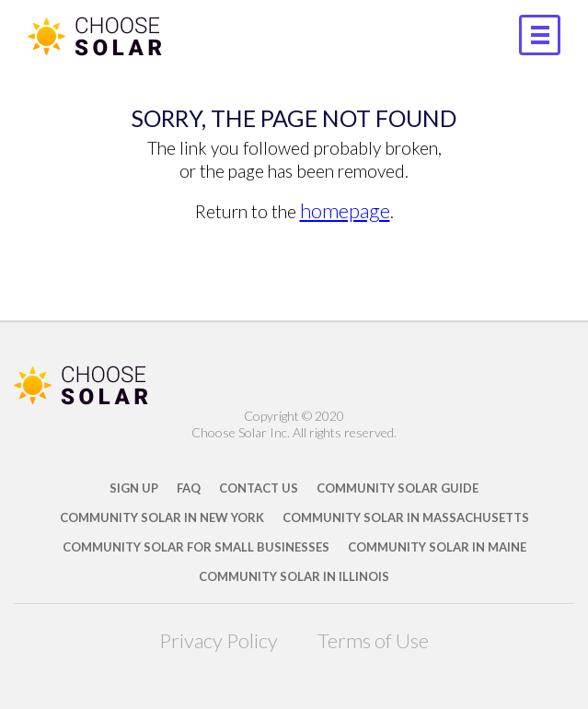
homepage (345, 210)
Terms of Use (373, 640)
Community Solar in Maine (437, 547)
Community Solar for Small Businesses (196, 547)
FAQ (189, 488)
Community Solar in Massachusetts (406, 517)
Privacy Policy (219, 640)
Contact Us (259, 488)
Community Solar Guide (398, 488)
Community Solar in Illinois (294, 576)
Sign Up (134, 488)
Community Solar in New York (162, 517)
